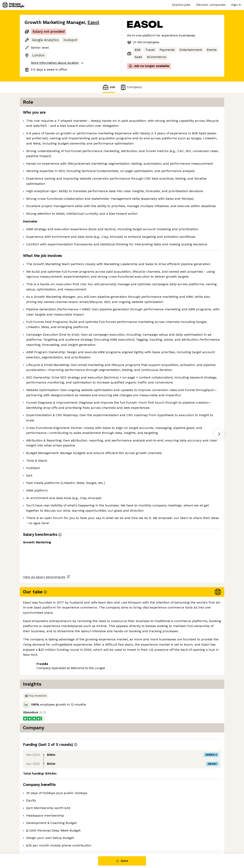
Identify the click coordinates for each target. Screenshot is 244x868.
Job (109, 87)
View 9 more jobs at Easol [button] (73, 837)
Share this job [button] (36, 837)
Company (131, 87)
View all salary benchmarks (44, 822)
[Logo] (13, 5)
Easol (93, 22)
